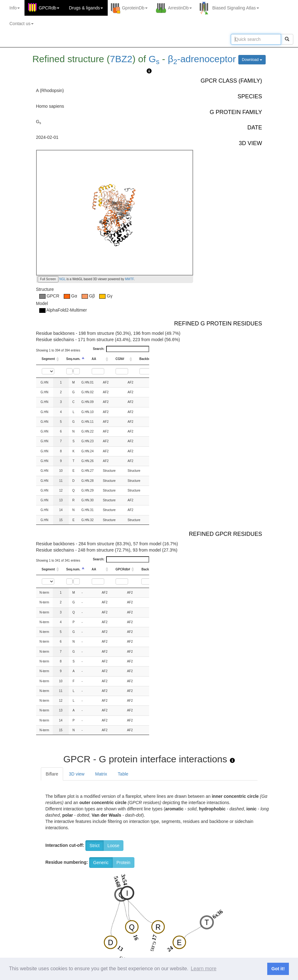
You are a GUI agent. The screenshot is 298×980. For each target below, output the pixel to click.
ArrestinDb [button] (180, 8)
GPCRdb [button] (49, 8)
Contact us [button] (22, 24)
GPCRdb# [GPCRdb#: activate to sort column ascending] (123, 569)
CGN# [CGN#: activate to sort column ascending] (120, 359)
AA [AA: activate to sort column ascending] (94, 359)
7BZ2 (121, 59)
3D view (77, 774)
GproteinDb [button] (135, 8)
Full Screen (48, 279)
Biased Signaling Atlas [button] (236, 8)
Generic (101, 863)
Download (252, 60)
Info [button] (15, 8)
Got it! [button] (278, 969)
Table (123, 774)
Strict (95, 846)
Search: (121, 349)
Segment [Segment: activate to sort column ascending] (48, 359)
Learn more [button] (203, 969)
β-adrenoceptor (202, 59)
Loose (113, 846)
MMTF (129, 279)
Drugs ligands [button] (86, 8)
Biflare (52, 774)
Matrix (101, 774)
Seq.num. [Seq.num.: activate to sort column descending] (73, 359)
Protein (123, 863)
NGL (62, 279)
